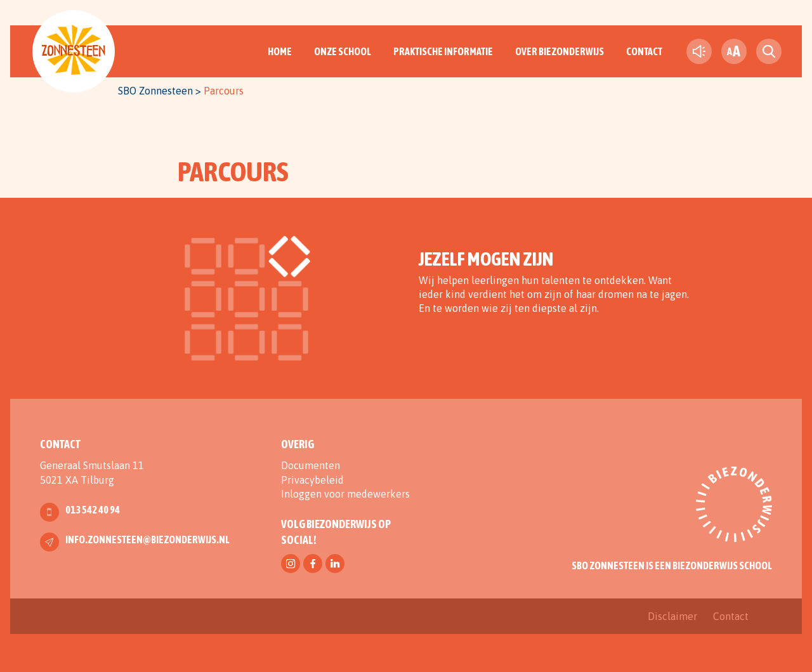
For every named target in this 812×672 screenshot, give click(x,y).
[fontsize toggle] (734, 51)
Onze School (343, 51)
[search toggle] (769, 51)
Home (280, 51)
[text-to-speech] (699, 51)
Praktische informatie (443, 51)
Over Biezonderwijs (560, 51)
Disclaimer (672, 616)
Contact (644, 51)
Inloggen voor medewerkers (345, 494)
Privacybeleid (312, 480)
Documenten (311, 465)
